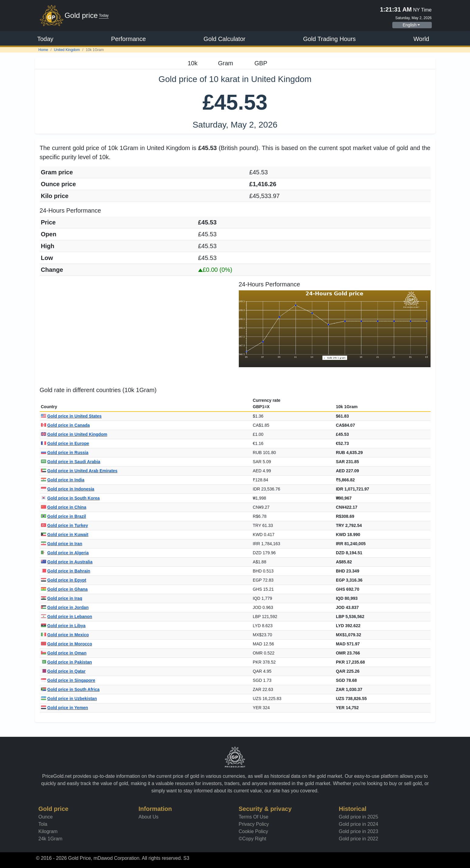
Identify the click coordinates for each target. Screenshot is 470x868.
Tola (43, 824)
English (410, 25)
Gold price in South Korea (70, 498)
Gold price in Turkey (65, 525)
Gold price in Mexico (65, 635)
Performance (128, 39)
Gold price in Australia (67, 562)
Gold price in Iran (62, 544)
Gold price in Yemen (65, 708)
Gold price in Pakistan (66, 662)
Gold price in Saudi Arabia (71, 462)
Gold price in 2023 (359, 831)
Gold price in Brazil (64, 516)
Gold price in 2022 (359, 839)
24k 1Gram (51, 839)
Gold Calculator (225, 39)
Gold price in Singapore (68, 680)
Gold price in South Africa (70, 689)
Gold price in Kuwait (65, 535)
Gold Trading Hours (329, 39)
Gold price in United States (71, 416)
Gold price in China (64, 507)
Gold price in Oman (64, 653)
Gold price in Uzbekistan (69, 699)
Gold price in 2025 (359, 817)
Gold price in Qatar (63, 671)
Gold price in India (63, 480)
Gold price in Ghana (64, 589)
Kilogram (48, 831)
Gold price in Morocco (67, 644)
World (421, 39)
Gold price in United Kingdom (74, 434)
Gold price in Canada (65, 425)
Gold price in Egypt (64, 580)
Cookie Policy (254, 831)
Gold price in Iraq (62, 598)
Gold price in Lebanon (67, 617)
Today (45, 39)
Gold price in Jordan (65, 607)
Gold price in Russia (65, 453)
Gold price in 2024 (359, 824)
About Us (149, 817)
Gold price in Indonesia (68, 489)
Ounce (46, 817)
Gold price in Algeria (65, 553)
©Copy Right (253, 839)
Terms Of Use (254, 817)
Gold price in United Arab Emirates (79, 471)
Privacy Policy (254, 824)
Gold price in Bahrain (66, 571)
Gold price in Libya (63, 626)
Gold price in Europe (65, 443)
